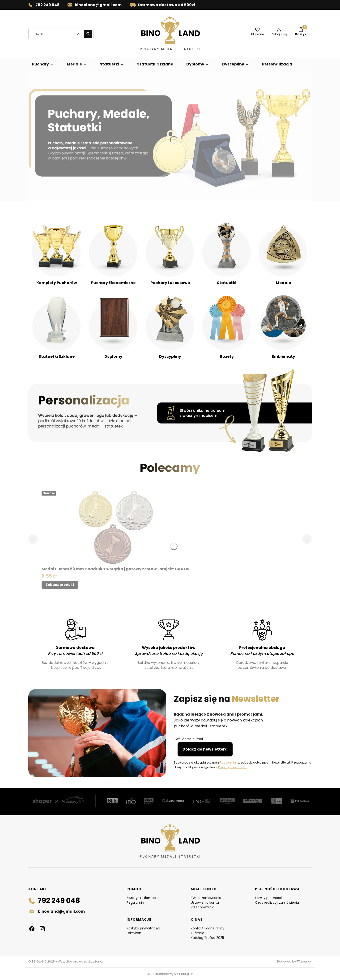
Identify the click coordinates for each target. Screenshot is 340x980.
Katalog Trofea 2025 (207, 938)
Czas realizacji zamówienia (277, 902)
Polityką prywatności (233, 767)
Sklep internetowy (168, 974)
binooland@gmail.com (98, 5)
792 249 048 (47, 5)
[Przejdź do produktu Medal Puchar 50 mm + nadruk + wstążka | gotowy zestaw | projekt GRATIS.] (115, 527)
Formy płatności (268, 898)
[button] (88, 34)
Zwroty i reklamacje (143, 898)
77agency (304, 961)
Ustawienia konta (205, 902)
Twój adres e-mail (189, 739)
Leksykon (134, 933)
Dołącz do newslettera (205, 749)
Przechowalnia (203, 907)
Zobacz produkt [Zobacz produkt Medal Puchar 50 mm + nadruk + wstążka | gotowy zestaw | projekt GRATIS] (60, 585)
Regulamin (228, 762)
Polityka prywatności (143, 928)
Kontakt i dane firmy (208, 928)
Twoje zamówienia (206, 898)
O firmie (198, 933)
